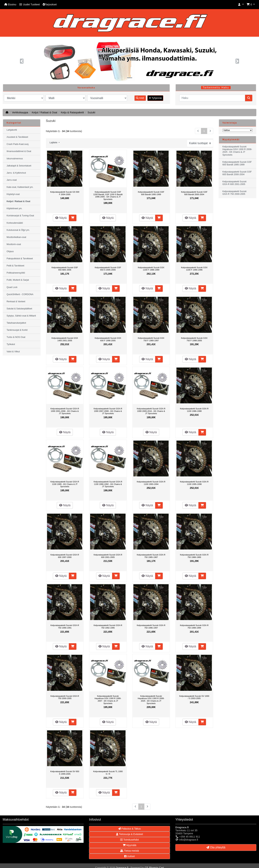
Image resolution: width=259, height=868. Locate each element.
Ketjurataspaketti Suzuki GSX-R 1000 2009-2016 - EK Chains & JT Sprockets (151, 411)
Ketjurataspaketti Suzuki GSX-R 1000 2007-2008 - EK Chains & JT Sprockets (108, 411)
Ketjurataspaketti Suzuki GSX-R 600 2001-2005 (108, 556)
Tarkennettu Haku (216, 87)
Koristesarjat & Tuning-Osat (20, 216)
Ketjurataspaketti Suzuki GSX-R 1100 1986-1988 (194, 410)
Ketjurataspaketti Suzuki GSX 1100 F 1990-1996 (194, 269)
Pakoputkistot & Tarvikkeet (20, 259)
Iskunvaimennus (15, 159)
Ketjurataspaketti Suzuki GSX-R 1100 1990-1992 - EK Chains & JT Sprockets (108, 484)
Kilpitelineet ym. (14, 208)
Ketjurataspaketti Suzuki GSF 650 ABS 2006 (65, 269)
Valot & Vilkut (13, 352)
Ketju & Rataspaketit (72, 112)
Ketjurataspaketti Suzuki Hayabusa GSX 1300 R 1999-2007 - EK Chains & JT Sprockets (108, 700)
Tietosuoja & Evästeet (129, 834)
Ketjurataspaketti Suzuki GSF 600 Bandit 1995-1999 (151, 193)
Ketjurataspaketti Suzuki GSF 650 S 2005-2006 (108, 269)
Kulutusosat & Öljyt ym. (18, 230)
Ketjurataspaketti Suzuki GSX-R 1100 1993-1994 (151, 483)
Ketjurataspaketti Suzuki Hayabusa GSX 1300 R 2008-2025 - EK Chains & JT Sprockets (151, 700)
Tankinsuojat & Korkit (17, 330)
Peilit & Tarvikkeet (15, 266)
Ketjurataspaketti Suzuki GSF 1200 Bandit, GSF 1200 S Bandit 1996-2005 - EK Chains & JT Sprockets (108, 196)
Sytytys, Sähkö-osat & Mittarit (21, 316)
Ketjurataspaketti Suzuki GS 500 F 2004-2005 (65, 193)
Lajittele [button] (54, 143)
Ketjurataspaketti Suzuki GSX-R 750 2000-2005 (65, 697)
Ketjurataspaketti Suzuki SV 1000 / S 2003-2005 (194, 697)
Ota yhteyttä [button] (216, 847)
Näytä (61, 218)
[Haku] (212, 98)
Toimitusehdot (129, 840)
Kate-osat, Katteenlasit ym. (20, 187)
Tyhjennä (155, 98)
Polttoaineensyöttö (16, 273)
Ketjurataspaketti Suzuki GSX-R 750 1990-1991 (65, 627)
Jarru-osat (12, 180)
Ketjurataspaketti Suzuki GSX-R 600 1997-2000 (65, 556)
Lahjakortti (12, 130)
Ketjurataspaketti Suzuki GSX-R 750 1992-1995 (108, 627)
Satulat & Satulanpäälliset (19, 309)
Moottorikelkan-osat (16, 237)
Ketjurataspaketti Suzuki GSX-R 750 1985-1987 (151, 556)
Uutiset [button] (129, 856)
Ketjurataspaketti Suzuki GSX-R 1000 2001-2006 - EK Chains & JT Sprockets (65, 411)
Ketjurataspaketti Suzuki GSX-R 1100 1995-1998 (194, 483)
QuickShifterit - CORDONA (20, 294)
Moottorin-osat (14, 244)
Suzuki (91, 112)
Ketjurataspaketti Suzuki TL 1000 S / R (108, 773)
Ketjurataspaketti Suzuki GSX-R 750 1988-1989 (194, 556)
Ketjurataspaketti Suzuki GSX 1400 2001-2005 (65, 339)
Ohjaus (10, 251)
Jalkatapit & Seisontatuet (19, 166)
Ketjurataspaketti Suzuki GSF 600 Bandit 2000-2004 (194, 193)
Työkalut (11, 344)
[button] (241, 5)
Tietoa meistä (129, 851)
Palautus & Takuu (129, 829)
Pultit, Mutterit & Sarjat (18, 280)
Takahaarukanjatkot (16, 323)
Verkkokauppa (20, 112)
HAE (140, 98)
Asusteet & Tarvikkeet (17, 137)
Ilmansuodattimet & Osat (19, 151)
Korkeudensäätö (15, 223)
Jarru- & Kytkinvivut (16, 173)
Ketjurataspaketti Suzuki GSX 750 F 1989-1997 (151, 339)
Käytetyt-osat (13, 194)
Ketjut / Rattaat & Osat (44, 112)
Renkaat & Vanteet (16, 302)
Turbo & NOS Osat (16, 337)
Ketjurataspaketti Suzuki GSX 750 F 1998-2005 (194, 339)
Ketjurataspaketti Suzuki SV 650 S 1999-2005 (65, 773)
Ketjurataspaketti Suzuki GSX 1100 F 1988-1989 (151, 269)
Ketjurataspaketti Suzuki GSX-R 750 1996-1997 (151, 627)
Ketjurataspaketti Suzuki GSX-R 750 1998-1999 (194, 627)
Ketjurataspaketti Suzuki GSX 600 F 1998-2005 (108, 339)
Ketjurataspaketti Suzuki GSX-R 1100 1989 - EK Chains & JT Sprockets (65, 484)
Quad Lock (12, 287)
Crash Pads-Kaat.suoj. (18, 144)
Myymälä (130, 845)
